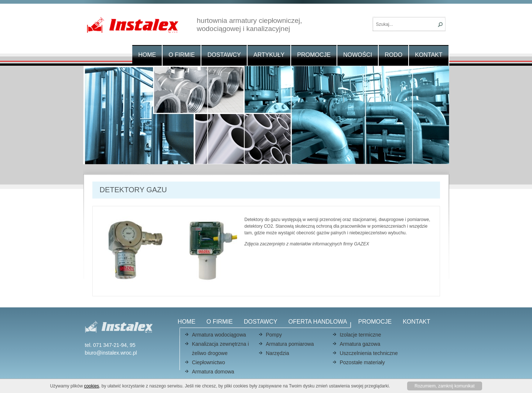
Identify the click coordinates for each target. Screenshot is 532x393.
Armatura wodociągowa (219, 335)
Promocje (314, 55)
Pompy (274, 335)
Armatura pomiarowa (290, 344)
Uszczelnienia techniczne (369, 353)
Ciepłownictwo (209, 362)
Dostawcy (224, 55)
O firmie (182, 55)
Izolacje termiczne (361, 335)
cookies (91, 386)
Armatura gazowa (360, 344)
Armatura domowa (213, 372)
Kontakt (429, 55)
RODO (393, 55)
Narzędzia (278, 353)
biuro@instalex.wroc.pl (111, 353)
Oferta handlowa (318, 322)
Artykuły (269, 55)
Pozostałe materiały (362, 362)
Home (147, 55)
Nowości (358, 55)
